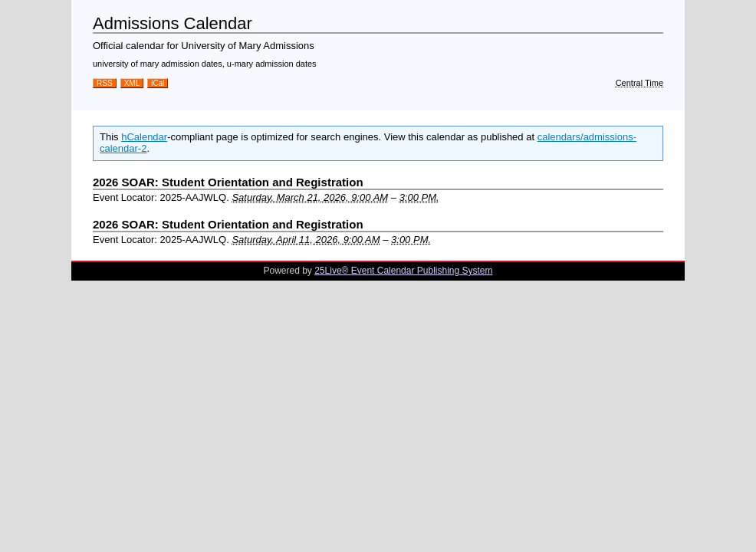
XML (132, 83)
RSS (105, 83)
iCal (158, 83)
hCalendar (144, 137)
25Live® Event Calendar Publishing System (403, 271)
